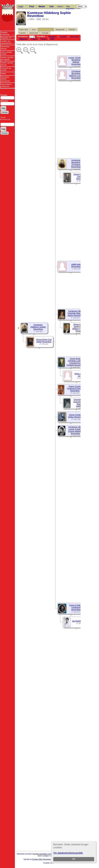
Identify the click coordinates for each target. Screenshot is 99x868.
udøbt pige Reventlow (76, 265)
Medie (42, 6)
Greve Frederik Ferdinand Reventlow (76, 607)
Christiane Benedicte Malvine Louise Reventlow (76, 75)
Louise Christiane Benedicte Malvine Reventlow (76, 61)
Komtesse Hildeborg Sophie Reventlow (38, 327)
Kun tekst (75, 37)
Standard (41, 36)
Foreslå (45, 33)
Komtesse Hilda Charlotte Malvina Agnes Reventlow (75, 313)
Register (23, 39)
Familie (22, 33)
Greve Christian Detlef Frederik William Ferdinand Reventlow (80, 328)
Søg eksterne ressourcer (6, 85)
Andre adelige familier (6, 53)
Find (32, 6)
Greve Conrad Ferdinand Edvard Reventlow (75, 389)
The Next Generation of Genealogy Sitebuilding (49, 854)
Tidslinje (72, 30)
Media (3, 74)
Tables (34, 39)
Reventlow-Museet (5, 48)
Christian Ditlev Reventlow (41, 859)
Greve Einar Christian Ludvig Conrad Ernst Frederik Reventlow (75, 362)
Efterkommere (46, 30)
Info (52, 6)
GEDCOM (34, 33)
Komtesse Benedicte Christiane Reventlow (76, 163)
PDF (52, 39)
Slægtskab (60, 30)
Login (21, 6)
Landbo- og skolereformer (6, 42)
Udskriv (60, 6)
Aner (34, 30)
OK (74, 859)
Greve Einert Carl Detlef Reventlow (44, 341)
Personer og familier (6, 69)
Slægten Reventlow (5, 34)
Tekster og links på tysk (7, 64)
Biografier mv (6, 38)
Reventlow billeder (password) (5, 79)
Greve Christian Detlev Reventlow (76, 416)
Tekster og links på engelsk (7, 58)
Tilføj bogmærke (70, 7)
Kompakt (53, 37)
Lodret (63, 37)
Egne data (24, 30)
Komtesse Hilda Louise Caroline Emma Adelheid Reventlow (75, 430)
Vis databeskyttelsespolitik (68, 853)
